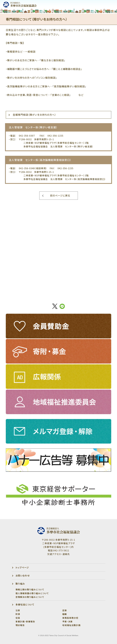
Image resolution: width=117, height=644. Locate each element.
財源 (18, 614)
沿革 (18, 610)
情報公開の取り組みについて (30, 589)
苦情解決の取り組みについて (30, 597)
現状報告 (20, 625)
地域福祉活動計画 (71, 625)
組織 (65, 614)
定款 (65, 610)
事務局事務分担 (70, 618)
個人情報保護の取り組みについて (32, 593)
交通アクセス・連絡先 (58, 554)
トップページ (22, 567)
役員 (18, 618)
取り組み (20, 584)
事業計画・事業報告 (25, 621)
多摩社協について (25, 604)
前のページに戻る (60, 195)
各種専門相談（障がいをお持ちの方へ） (34, 115)
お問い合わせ (23, 575)
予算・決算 (67, 621)
